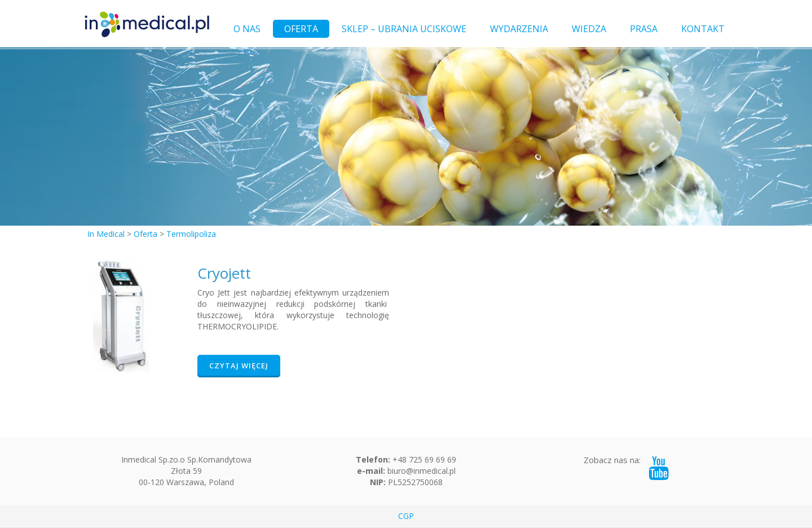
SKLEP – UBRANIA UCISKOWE (404, 29)
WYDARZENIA (519, 29)
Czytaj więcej (239, 366)
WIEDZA (589, 29)
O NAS (247, 29)
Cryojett (224, 273)
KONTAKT (703, 29)
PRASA (644, 29)
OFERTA (301, 29)
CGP (406, 516)
